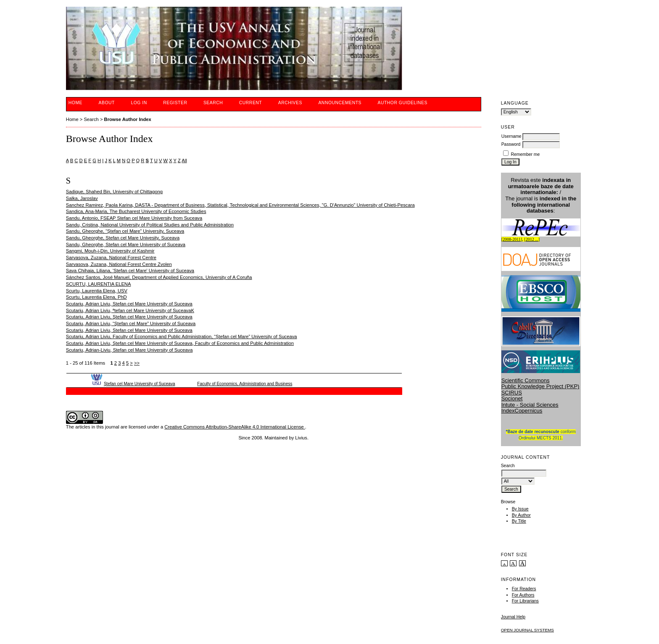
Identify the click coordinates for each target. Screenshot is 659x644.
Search (213, 103)
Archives (290, 103)
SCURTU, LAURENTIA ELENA (99, 284)
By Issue (520, 509)
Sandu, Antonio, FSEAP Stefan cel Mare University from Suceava (134, 218)
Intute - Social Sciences (530, 405)
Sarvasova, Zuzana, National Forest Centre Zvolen (119, 264)
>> (137, 363)
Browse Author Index (128, 119)
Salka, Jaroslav (82, 198)
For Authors (523, 595)
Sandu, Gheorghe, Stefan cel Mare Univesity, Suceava (123, 238)
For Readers (524, 589)
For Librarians (525, 601)
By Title (519, 521)
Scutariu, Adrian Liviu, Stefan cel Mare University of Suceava (129, 304)
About (107, 103)
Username (511, 136)
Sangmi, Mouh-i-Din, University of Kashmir (110, 251)
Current (250, 103)
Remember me (526, 154)
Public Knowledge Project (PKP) (540, 386)
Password (511, 144)
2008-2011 (512, 239)
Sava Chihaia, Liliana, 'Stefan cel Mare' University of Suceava (130, 271)
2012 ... (532, 239)
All (184, 160)
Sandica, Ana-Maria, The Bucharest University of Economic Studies (136, 211)
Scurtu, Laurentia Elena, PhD (96, 297)
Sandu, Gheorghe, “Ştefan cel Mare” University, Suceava (125, 231)
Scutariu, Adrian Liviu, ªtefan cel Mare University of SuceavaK (130, 310)
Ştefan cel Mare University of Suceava (140, 384)
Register (175, 103)
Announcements (340, 103)
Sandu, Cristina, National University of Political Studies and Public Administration (150, 225)
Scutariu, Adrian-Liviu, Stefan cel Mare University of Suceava (129, 350)
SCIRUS (512, 393)
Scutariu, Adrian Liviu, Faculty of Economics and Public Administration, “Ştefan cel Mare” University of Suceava (182, 336)
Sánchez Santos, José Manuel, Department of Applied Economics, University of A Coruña (159, 277)
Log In (139, 103)
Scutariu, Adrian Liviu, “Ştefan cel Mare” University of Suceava (131, 323)
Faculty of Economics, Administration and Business (245, 384)
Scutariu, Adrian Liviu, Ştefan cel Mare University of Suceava (129, 317)
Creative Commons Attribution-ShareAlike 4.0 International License (235, 427)
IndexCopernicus (522, 411)
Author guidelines (402, 103)
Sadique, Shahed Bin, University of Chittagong (114, 192)
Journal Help (513, 617)
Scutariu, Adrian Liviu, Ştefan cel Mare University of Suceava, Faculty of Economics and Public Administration (180, 343)
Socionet (512, 398)
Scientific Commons (526, 380)
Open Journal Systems (527, 630)
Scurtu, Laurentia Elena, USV (97, 291)
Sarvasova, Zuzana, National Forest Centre (111, 258)
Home (75, 103)
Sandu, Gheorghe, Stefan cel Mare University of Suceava (126, 244)
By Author (521, 515)
